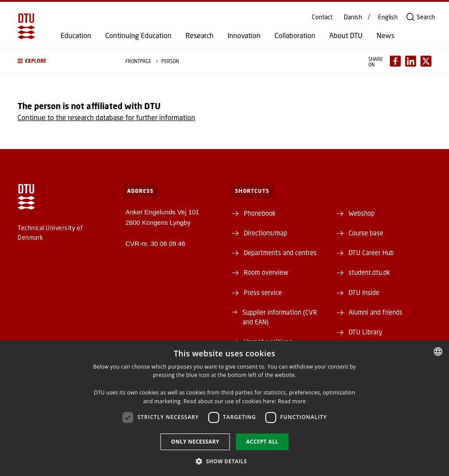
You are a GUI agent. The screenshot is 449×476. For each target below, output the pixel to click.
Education (76, 36)
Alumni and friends (376, 312)
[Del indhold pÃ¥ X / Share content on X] (426, 61)
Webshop (362, 213)
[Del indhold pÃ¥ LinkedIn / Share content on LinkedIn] (411, 61)
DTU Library (365, 332)
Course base (366, 233)
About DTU (346, 36)
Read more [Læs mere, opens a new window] (292, 401)
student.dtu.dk (369, 272)
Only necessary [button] (195, 442)
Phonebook (260, 213)
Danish (353, 17)
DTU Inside (364, 292)
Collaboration (295, 36)
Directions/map (265, 233)
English (388, 17)
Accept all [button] (262, 442)
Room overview (266, 272)
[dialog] (224, 408)
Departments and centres (280, 252)
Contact (322, 17)
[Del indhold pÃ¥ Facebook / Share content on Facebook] (395, 61)
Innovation (244, 36)
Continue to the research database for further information (106, 117)
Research (200, 36)
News (385, 36)
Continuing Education (138, 36)
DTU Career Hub (371, 252)
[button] (63, 61)
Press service (263, 292)
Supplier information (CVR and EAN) (280, 317)
